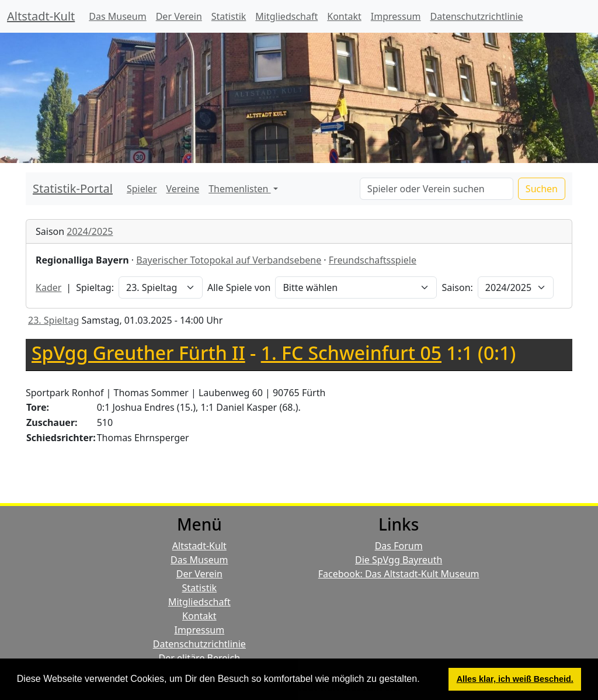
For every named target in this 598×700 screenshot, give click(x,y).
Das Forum (399, 546)
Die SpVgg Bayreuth (399, 560)
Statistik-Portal (73, 188)
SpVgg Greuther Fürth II (138, 353)
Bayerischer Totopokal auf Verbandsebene (229, 260)
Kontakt (344, 16)
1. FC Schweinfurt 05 (351, 353)
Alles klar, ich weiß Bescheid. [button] (515, 679)
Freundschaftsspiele (373, 260)
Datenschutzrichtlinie (477, 16)
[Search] (437, 189)
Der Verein (179, 16)
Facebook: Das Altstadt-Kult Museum (399, 574)
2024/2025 (90, 231)
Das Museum (117, 16)
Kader (48, 287)
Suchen (542, 189)
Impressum (396, 16)
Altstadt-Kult (41, 16)
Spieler (142, 189)
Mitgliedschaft (286, 16)
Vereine (183, 189)
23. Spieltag (53, 320)
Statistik (229, 16)
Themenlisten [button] (239, 189)
